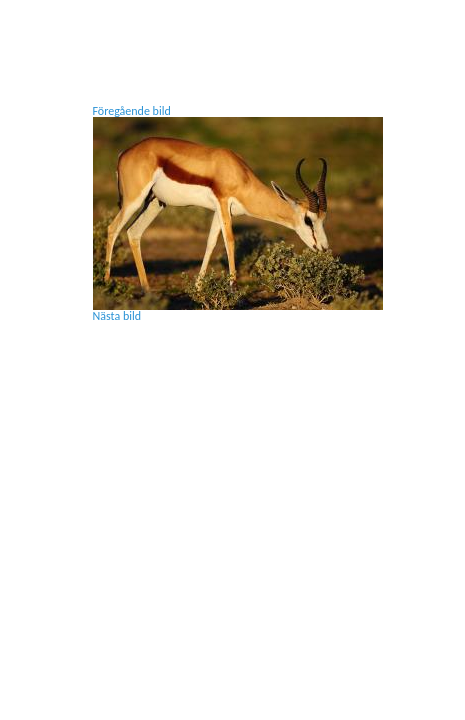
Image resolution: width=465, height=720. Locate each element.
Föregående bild (132, 111)
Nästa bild (117, 316)
